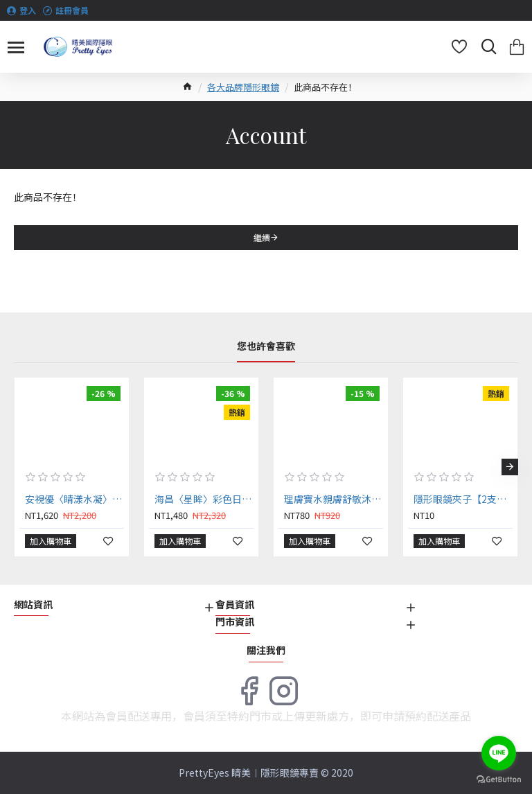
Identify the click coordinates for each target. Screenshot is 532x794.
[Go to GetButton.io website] (499, 780)
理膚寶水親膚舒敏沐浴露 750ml (334, 499)
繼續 (262, 237)
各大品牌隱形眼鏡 (243, 87)
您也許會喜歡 (266, 346)
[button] (510, 467)
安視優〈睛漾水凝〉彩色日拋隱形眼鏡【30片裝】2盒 (74, 499)
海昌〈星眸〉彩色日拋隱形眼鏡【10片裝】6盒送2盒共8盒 (204, 499)
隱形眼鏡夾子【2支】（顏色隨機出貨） (463, 499)
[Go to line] (499, 753)
